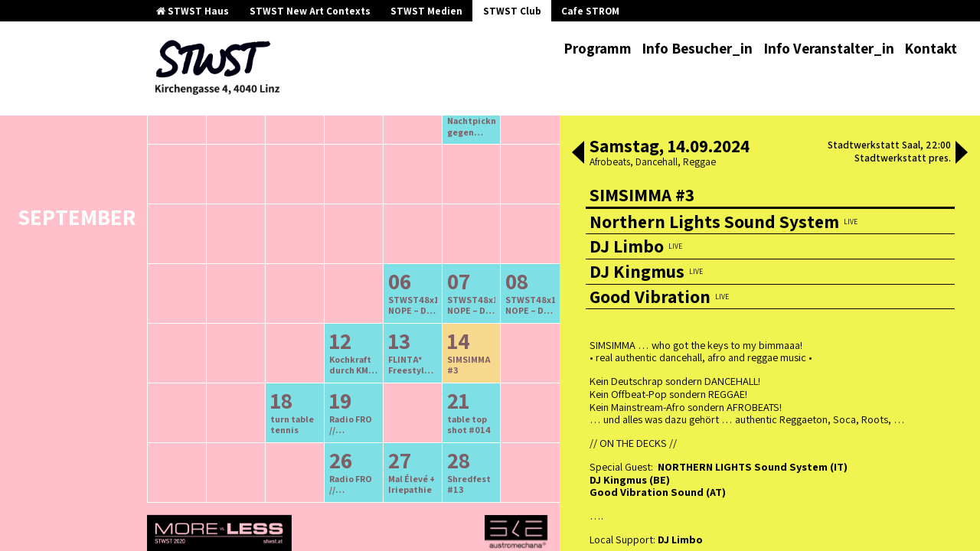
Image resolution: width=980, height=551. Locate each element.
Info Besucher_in (697, 48)
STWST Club (512, 11)
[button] (578, 154)
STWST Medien (426, 11)
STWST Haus (193, 11)
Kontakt (931, 48)
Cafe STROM (590, 11)
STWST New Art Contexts (310, 11)
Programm (598, 48)
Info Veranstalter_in (829, 48)
